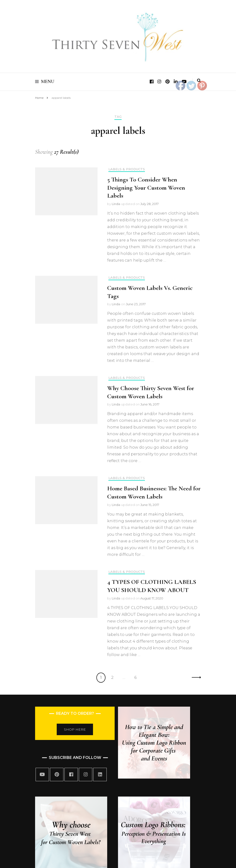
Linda (116, 204)
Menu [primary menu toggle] (45, 82)
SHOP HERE (75, 729)
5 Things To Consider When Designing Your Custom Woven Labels (146, 188)
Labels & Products (127, 169)
